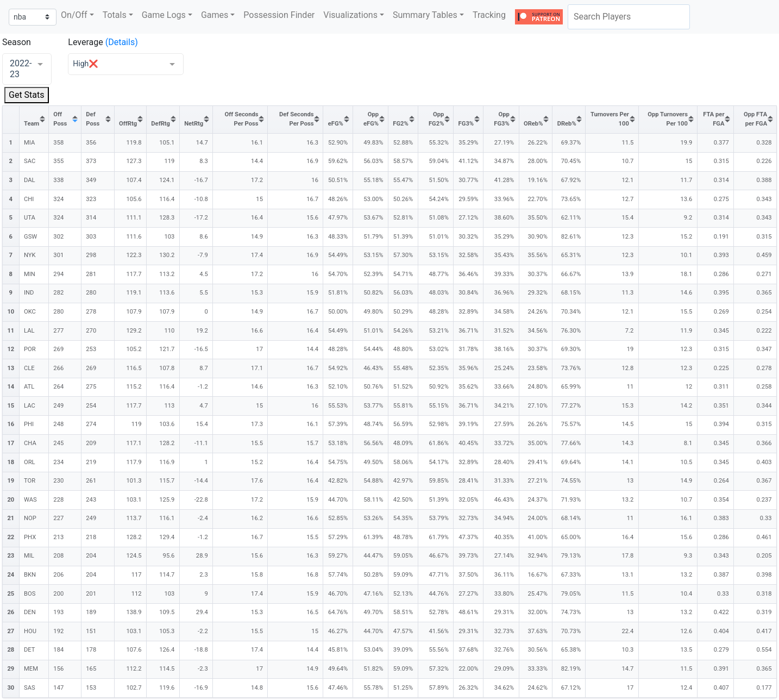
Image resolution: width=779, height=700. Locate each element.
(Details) (122, 42)
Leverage (85, 42)
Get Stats (27, 95)
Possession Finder (279, 15)
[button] (77, 15)
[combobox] (629, 17)
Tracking (489, 15)
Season (17, 42)
